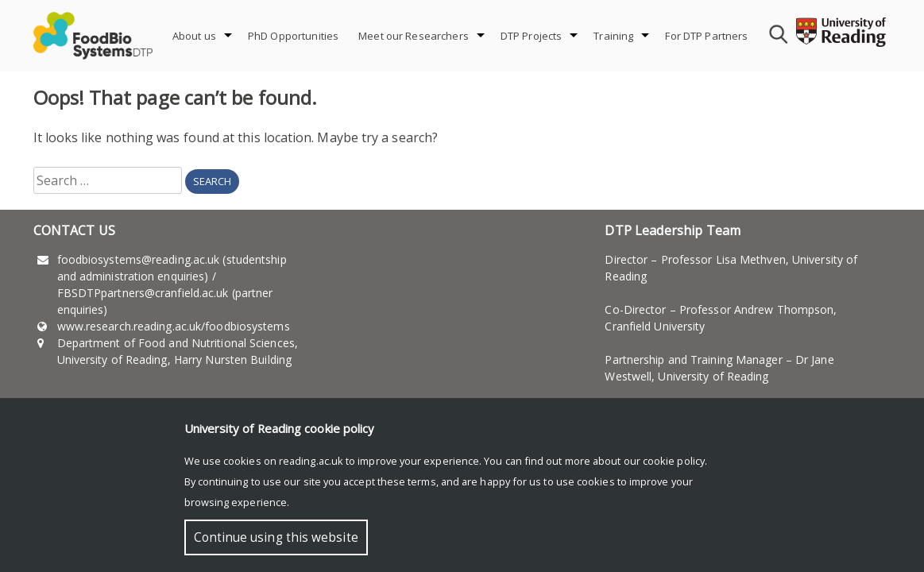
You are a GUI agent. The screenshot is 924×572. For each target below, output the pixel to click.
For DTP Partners (706, 36)
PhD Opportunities (293, 36)
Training (613, 36)
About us (194, 36)
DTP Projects (532, 36)
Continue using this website (276, 537)
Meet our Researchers (414, 36)
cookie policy (674, 461)
